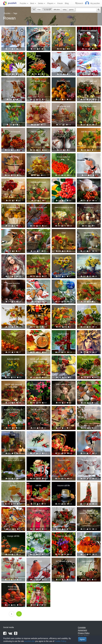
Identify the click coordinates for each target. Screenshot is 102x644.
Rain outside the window (89, 562)
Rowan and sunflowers (89, 258)
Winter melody (38, 435)
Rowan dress (89, 486)
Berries (64, 182)
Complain (82, 627)
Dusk (13, 435)
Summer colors (64, 536)
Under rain (13, 334)
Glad (64, 233)
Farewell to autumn (89, 31)
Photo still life (89, 182)
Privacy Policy (84, 633)
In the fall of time (64, 410)
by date (47, 10)
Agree (82, 639)
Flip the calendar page (13, 182)
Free (39, 10)
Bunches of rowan (89, 334)
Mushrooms (89, 207)
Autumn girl (38, 587)
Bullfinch (89, 157)
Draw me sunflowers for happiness (64, 259)
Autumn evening (38, 309)
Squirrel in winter (13, 81)
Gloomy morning (13, 561)
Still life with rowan (38, 81)
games (71, 10)
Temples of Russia (89, 410)
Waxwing (13, 233)
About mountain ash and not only (89, 82)
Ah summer (13, 56)
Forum (60, 3)
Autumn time (38, 334)
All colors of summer (38, 384)
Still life (64, 435)
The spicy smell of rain (13, 460)
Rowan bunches (38, 31)
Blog (67, 3)
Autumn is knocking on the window (13, 411)
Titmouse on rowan (89, 56)
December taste (64, 81)
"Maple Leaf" (64, 359)
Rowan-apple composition (13, 588)
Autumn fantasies (38, 157)
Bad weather (64, 334)
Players (51, 3)
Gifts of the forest (89, 384)
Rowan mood (64, 511)
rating (65, 10)
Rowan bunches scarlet (13, 285)
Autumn (13, 486)
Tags (15, 13)
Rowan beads (64, 132)
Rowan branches (13, 258)
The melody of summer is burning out (89, 512)
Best (33, 3)
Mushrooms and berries (13, 209)
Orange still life (13, 536)
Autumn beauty (38, 258)
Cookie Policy (60, 641)
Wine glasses (64, 283)
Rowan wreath (39, 511)
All (34, 10)
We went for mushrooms (89, 234)
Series (42, 3)
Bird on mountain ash (38, 207)
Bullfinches (38, 283)
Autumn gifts (64, 460)
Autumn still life (38, 106)
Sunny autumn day (89, 283)
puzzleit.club (30, 641)
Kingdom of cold (89, 460)
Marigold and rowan (89, 536)
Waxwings (13, 31)
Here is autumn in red (64, 207)
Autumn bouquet (13, 132)
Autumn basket (13, 157)
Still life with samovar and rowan (38, 360)
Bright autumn (64, 309)
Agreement (82, 630)
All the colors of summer (64, 32)
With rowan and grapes (64, 108)
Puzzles (24, 3)
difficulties (57, 10)
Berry (38, 56)
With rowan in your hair (64, 386)
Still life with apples (64, 561)
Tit (13, 511)
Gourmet (64, 56)
